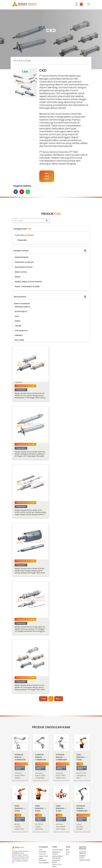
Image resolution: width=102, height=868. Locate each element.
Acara (68, 848)
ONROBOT (19, 335)
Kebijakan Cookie (85, 856)
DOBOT (18, 321)
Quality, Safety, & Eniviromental (58, 853)
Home (16, 61)
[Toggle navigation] (88, 4)
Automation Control (56, 857)
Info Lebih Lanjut (47, 176)
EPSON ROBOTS (21, 312)
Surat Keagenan (44, 859)
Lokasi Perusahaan (43, 855)
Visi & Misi (42, 850)
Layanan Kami (43, 852)
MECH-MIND (19, 340)
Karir (67, 850)
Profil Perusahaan (43, 847)
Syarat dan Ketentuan (83, 849)
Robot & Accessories (22, 304)
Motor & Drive (57, 860)
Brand (23, 61)
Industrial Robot (57, 846)
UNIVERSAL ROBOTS (22, 307)
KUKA (17, 316)
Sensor (54, 863)
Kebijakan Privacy (82, 853)
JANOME (18, 326)
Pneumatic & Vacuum (56, 849)
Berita (68, 846)
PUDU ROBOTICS (21, 331)
